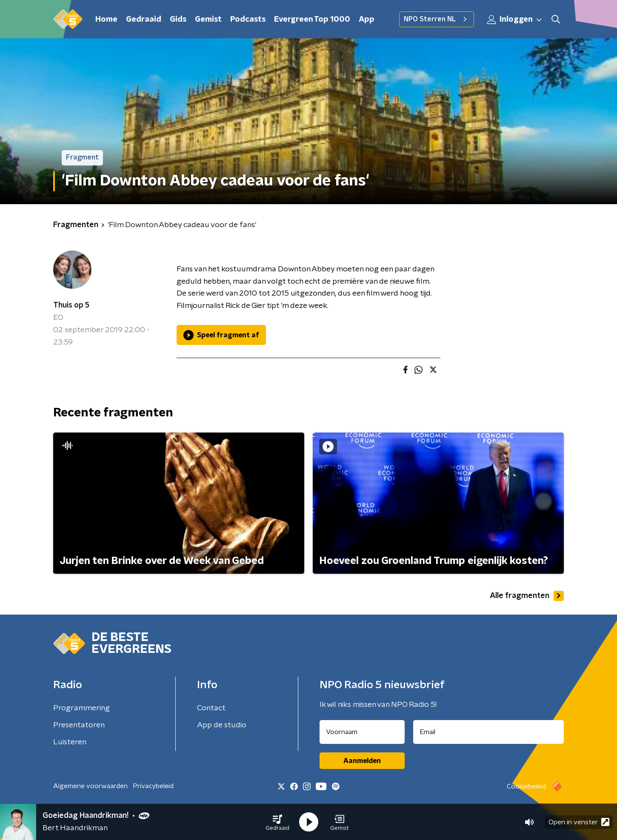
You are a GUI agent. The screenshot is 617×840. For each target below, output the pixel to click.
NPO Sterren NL (437, 19)
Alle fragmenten (527, 596)
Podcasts (248, 20)
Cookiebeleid (526, 786)
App (367, 20)
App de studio (222, 725)
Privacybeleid (153, 786)
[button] (277, 822)
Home (106, 20)
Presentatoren (79, 725)
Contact (211, 708)
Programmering (81, 708)
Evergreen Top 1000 (312, 20)
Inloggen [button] (515, 20)
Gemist (208, 20)
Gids (178, 20)
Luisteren (70, 742)
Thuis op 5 (71, 305)
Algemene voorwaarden (90, 786)
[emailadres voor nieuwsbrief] (489, 732)
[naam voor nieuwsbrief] (362, 732)
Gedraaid (144, 20)
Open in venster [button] (579, 822)
